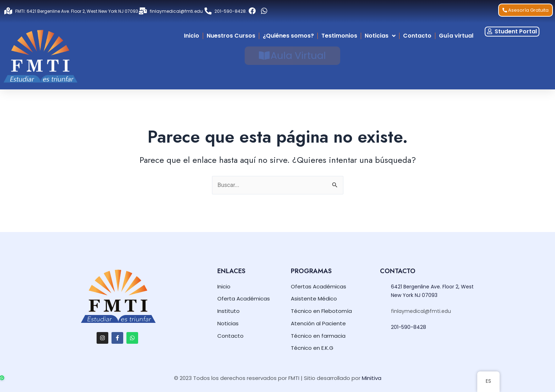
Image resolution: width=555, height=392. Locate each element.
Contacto (417, 36)
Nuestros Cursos (231, 36)
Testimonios (339, 36)
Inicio (192, 36)
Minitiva (372, 378)
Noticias (380, 36)
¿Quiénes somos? (288, 36)
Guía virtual (456, 36)
